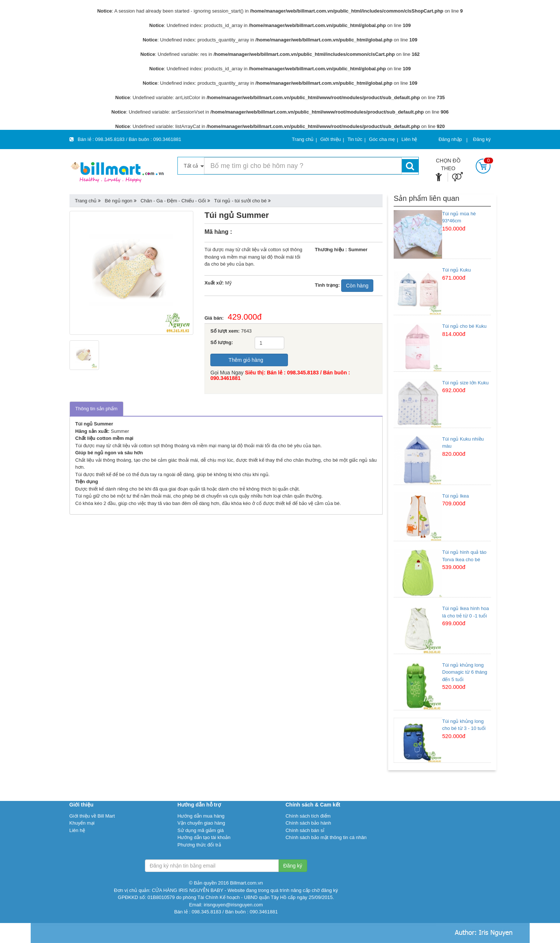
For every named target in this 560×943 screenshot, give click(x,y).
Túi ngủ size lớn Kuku (465, 383)
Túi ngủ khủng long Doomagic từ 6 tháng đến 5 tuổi (465, 672)
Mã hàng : (218, 232)
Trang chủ (86, 201)
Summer (120, 431)
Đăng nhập (450, 139)
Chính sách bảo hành (308, 823)
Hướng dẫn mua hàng (201, 816)
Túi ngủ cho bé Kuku (464, 326)
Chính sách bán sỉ (305, 830)
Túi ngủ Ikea (455, 496)
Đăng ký (482, 139)
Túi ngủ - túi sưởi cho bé (240, 201)
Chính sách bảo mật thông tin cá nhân (326, 837)
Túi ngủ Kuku (456, 270)
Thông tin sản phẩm (96, 409)
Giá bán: (216, 318)
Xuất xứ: (214, 283)
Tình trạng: (327, 285)
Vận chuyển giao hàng (201, 823)
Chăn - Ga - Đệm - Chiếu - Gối (173, 201)
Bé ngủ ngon (119, 201)
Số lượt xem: (225, 331)
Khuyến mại (82, 823)
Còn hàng (357, 286)
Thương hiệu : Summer (341, 250)
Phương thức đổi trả (199, 845)
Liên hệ (77, 830)
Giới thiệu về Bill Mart (92, 816)
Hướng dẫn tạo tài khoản (204, 837)
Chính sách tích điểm (308, 816)
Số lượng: (222, 342)
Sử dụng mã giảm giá (201, 830)
